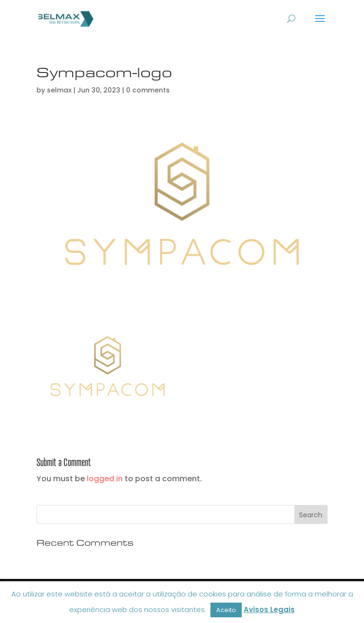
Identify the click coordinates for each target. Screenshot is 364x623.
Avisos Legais (269, 609)
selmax (59, 90)
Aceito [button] (226, 610)
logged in (105, 479)
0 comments (148, 90)
